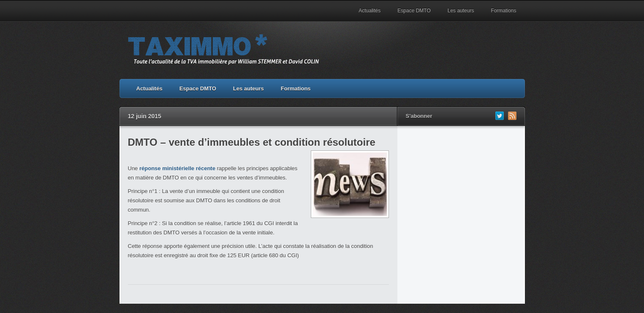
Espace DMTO (414, 11)
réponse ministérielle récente (177, 168)
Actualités (370, 11)
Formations (503, 11)
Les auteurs (461, 11)
